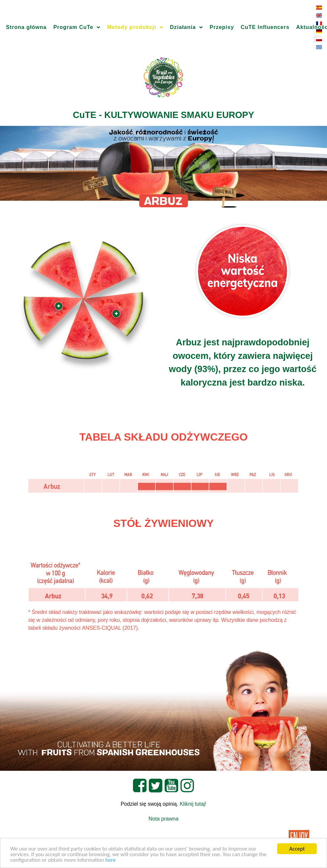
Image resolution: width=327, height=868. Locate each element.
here (111, 860)
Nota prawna (163, 819)
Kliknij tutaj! (193, 804)
